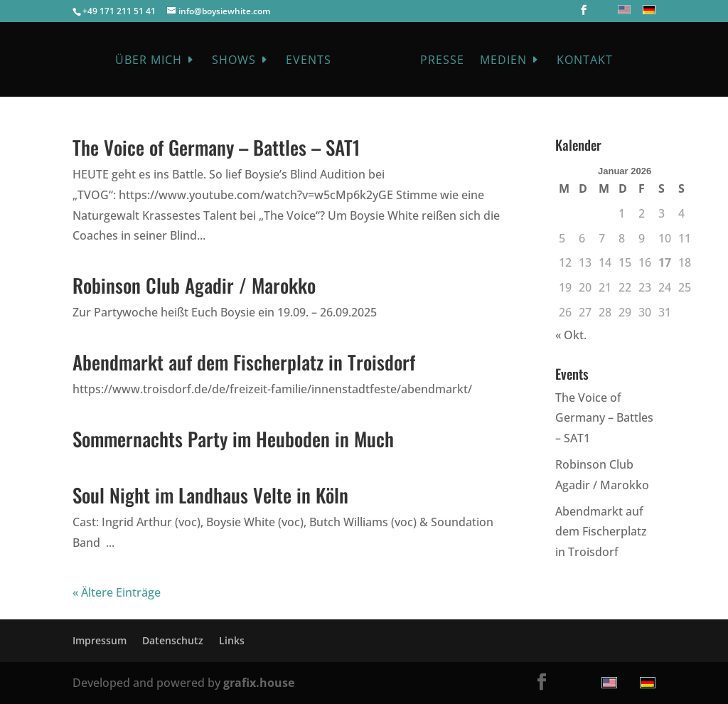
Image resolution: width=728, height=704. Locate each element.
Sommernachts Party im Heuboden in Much (233, 439)
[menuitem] (622, 10)
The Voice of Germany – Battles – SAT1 (216, 147)
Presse (442, 61)
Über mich (149, 61)
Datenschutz (173, 640)
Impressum (100, 640)
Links (232, 640)
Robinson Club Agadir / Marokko (194, 285)
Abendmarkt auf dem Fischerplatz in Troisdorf (244, 362)
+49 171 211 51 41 (119, 11)
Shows (234, 61)
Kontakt (585, 61)
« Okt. (571, 335)
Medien (503, 61)
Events (309, 61)
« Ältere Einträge (117, 592)
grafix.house (259, 683)
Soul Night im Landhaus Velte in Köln (210, 495)
